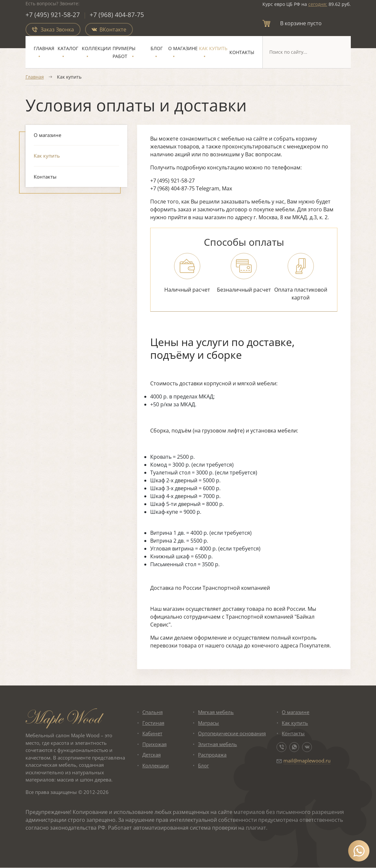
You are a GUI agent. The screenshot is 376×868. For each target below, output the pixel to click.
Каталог (68, 49)
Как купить (213, 49)
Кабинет (152, 734)
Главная (44, 49)
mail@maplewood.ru (307, 761)
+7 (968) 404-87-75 (117, 15)
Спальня (152, 712)
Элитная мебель (217, 744)
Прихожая (154, 744)
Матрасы (208, 723)
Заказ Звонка (53, 30)
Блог (157, 49)
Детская (152, 755)
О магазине (183, 49)
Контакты (242, 53)
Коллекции (96, 49)
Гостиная (153, 723)
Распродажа (212, 755)
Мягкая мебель (216, 712)
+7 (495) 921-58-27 (53, 15)
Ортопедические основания (232, 734)
